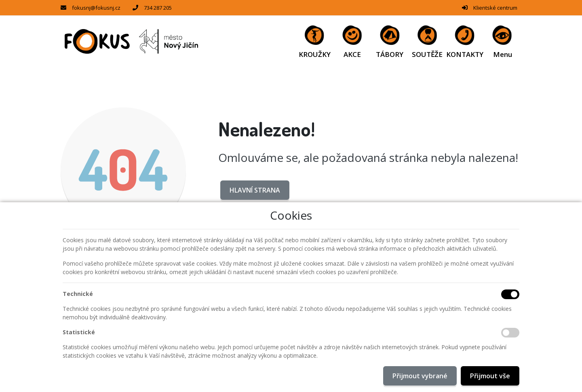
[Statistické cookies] (510, 333)
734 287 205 (158, 8)
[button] (503, 41)
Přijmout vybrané (420, 376)
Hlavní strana (255, 190)
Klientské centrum (495, 8)
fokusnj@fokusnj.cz (96, 8)
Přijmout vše (490, 376)
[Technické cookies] (510, 294)
